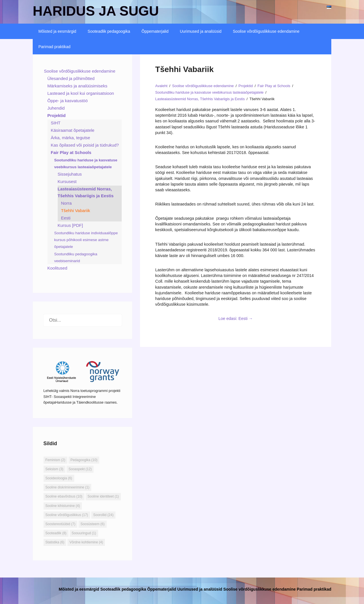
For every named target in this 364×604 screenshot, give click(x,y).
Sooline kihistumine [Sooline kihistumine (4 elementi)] (63, 506)
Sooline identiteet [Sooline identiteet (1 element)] (103, 496)
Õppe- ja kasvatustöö (68, 101)
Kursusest (67, 181)
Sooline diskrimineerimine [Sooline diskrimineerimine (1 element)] (68, 487)
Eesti (66, 218)
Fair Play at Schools (71, 152)
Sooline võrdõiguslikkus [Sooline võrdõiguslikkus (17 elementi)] (67, 515)
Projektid (57, 115)
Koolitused (57, 268)
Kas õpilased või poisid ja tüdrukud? (85, 145)
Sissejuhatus (70, 174)
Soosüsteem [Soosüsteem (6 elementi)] (93, 524)
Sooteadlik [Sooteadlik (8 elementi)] (56, 533)
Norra (67, 203)
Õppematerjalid (155, 31)
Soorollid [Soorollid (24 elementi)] (103, 515)
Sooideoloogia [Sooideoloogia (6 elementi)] (59, 478)
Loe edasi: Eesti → (236, 319)
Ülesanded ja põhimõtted (71, 78)
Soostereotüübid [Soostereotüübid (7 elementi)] (60, 524)
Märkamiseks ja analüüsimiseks (77, 86)
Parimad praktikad (54, 47)
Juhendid (56, 108)
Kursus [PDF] (70, 225)
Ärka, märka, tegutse (71, 138)
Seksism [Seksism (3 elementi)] (54, 469)
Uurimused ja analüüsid (200, 31)
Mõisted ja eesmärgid (57, 31)
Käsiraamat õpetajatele (73, 130)
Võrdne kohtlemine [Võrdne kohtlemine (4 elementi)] (86, 542)
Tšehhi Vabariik (76, 210)
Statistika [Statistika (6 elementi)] (55, 542)
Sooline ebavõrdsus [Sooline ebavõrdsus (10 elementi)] (64, 496)
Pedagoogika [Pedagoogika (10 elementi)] (84, 460)
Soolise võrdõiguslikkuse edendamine (266, 31)
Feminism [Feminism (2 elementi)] (55, 460)
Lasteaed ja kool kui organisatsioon (81, 93)
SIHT (56, 123)
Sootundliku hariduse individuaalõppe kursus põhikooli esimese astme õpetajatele (86, 240)
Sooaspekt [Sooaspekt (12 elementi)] (80, 469)
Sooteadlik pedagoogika (109, 31)
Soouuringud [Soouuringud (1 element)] (84, 533)
